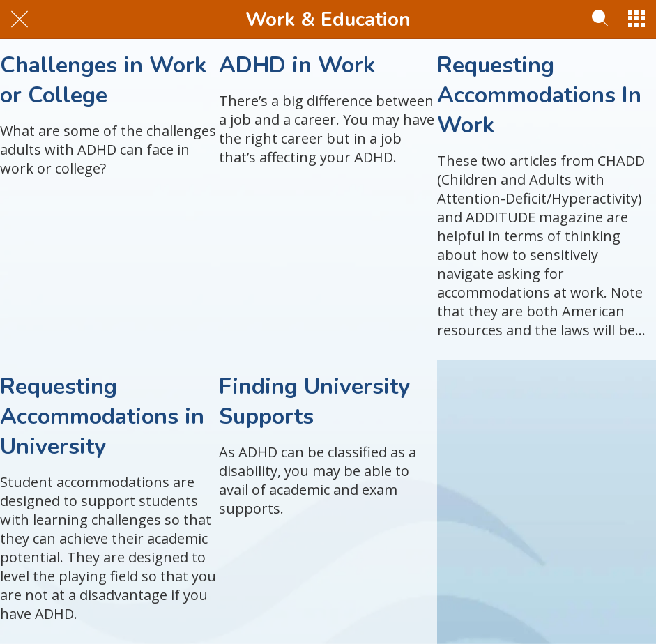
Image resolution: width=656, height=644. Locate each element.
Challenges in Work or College (103, 80)
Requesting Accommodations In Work (539, 95)
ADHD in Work (297, 65)
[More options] (636, 20)
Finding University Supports (314, 401)
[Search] (600, 20)
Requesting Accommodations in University (102, 416)
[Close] (20, 20)
